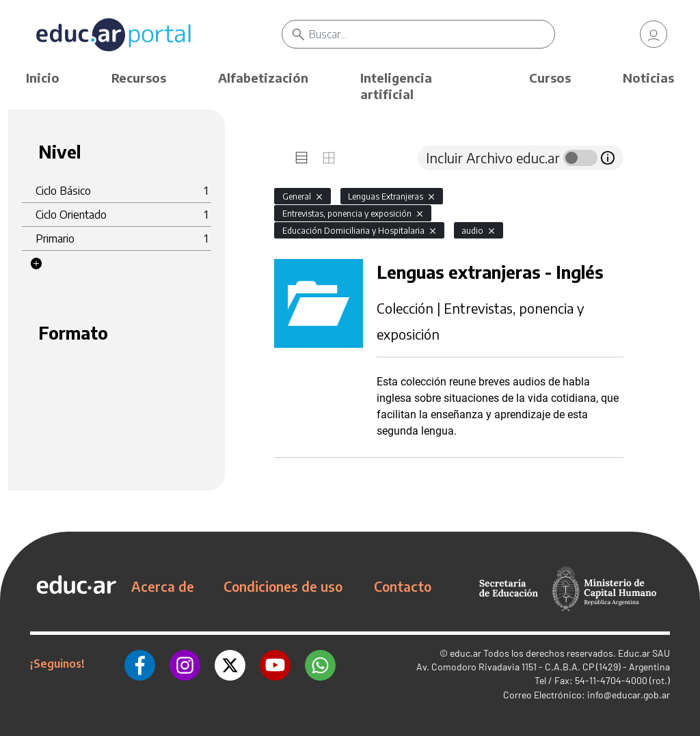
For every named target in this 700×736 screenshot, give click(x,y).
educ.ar (466, 653)
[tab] (301, 158)
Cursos (550, 78)
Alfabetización (263, 78)
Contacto (403, 586)
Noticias (648, 78)
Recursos (139, 78)
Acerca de (163, 586)
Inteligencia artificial (396, 86)
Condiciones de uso (283, 586)
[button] (36, 264)
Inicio (43, 78)
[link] (654, 34)
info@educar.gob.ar (629, 695)
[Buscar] (431, 34)
